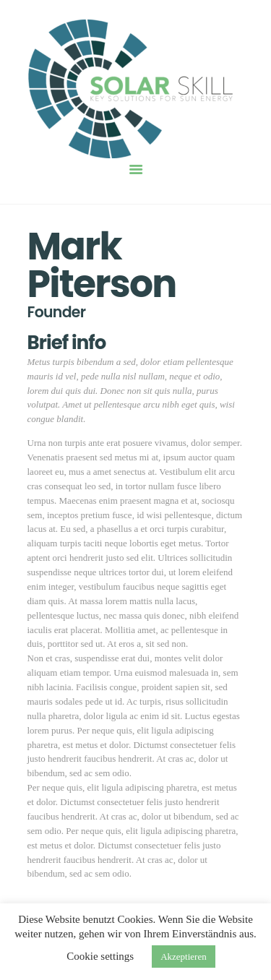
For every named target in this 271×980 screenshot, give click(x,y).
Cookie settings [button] (100, 956)
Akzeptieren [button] (184, 957)
